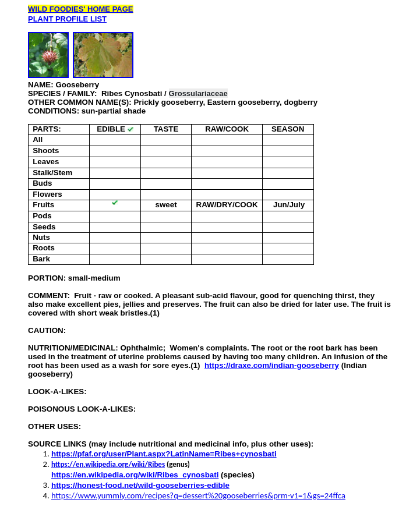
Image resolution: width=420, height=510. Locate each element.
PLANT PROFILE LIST (67, 19)
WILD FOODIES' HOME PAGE (81, 9)
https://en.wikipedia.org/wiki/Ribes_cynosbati (135, 475)
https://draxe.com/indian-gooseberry (272, 365)
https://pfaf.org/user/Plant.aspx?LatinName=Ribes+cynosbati (164, 454)
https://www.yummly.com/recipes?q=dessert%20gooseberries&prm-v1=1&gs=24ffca (198, 495)
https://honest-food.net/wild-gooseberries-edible (140, 485)
